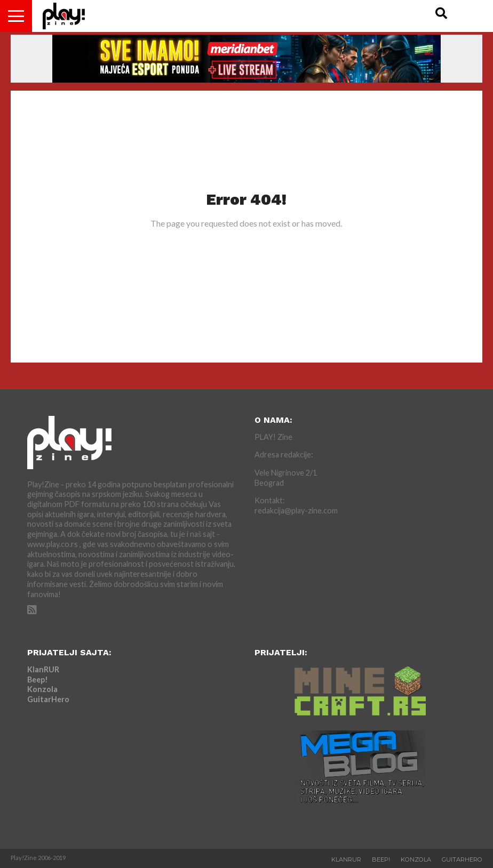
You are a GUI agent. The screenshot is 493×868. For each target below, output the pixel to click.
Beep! (38, 680)
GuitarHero (48, 699)
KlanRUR (43, 669)
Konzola (42, 689)
